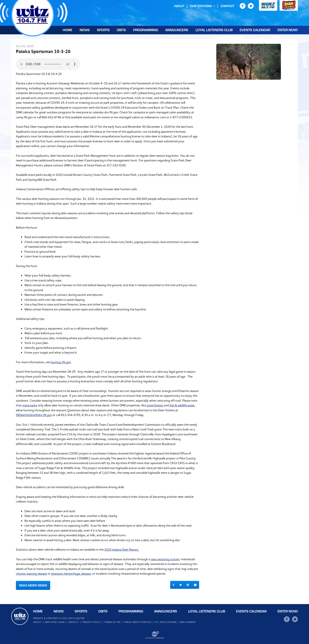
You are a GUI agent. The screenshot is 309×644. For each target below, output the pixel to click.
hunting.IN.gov (61, 362)
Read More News (33, 585)
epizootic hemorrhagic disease (71, 574)
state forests (155, 405)
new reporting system (165, 559)
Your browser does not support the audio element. (48, 64)
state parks (30, 405)
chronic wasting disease (31, 574)
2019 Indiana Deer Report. (122, 550)
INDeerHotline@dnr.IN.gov (34, 415)
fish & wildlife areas (182, 405)
